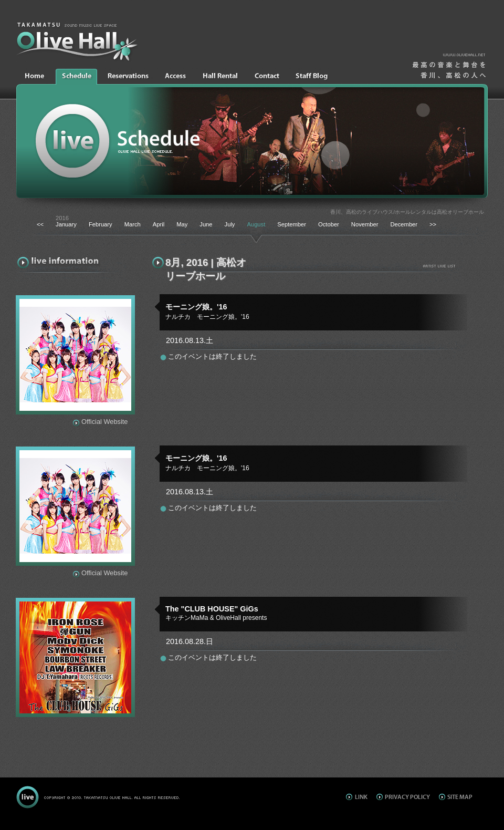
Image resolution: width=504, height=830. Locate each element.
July (230, 224)
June (206, 224)
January (66, 224)
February (101, 224)
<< (40, 224)
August (256, 224)
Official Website (104, 422)
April (159, 224)
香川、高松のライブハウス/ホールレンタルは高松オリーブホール (407, 212)
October (329, 224)
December (404, 224)
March (133, 224)
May (182, 224)
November (365, 224)
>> (433, 224)
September (292, 224)
